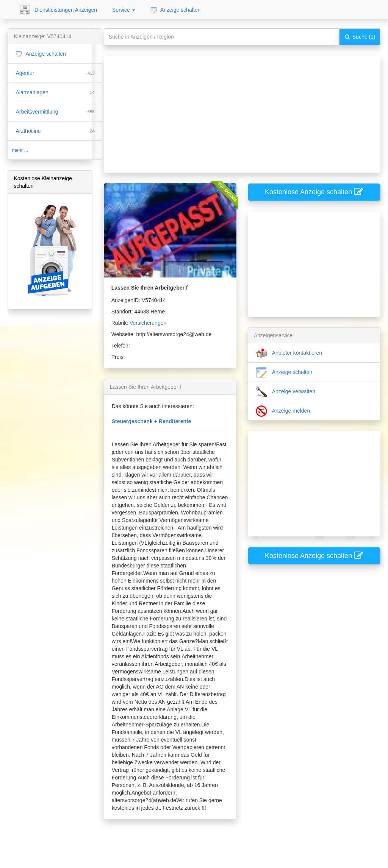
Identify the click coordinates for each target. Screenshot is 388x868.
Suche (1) (360, 37)
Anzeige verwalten (286, 392)
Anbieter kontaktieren (289, 353)
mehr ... (20, 150)
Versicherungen (148, 323)
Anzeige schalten (176, 10)
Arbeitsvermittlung (37, 112)
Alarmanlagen (32, 92)
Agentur (25, 73)
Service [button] (124, 10)
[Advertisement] (237, 109)
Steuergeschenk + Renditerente (152, 421)
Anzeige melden (283, 411)
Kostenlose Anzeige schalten (314, 192)
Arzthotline (28, 131)
